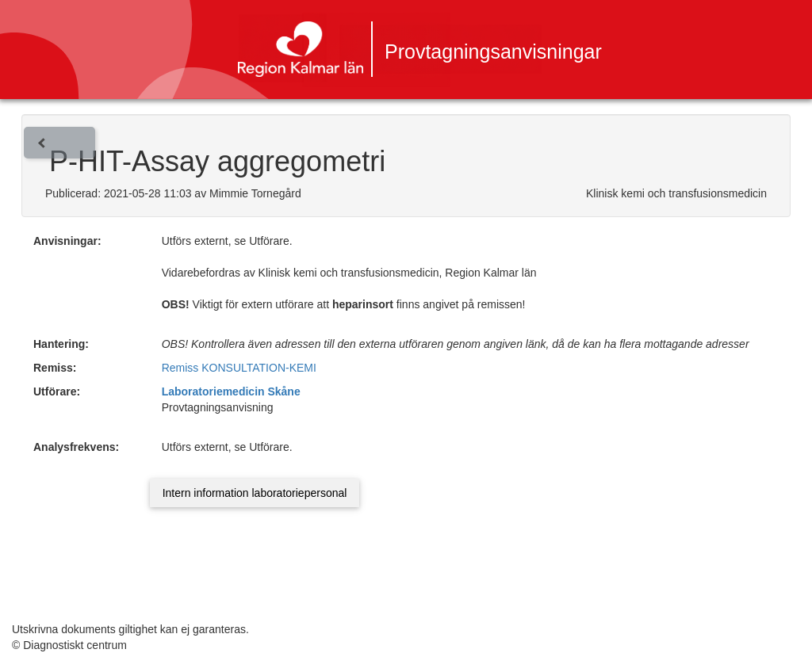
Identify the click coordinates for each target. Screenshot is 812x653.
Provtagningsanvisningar (493, 52)
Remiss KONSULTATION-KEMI (239, 368)
